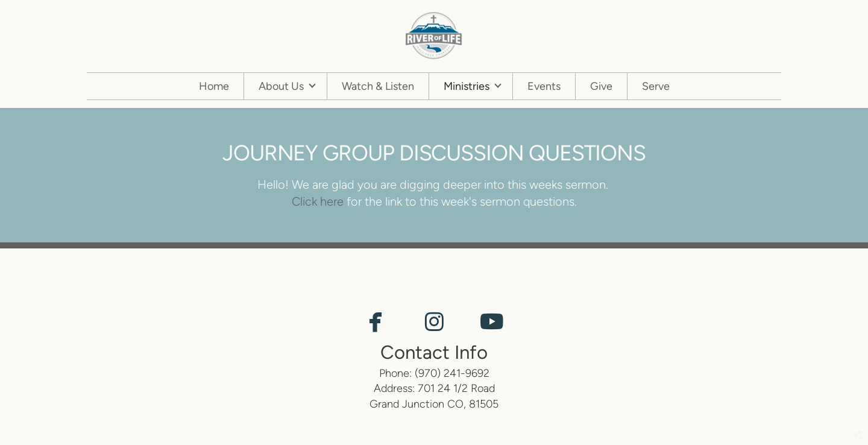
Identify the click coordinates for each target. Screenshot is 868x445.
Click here (318, 201)
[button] (376, 323)
